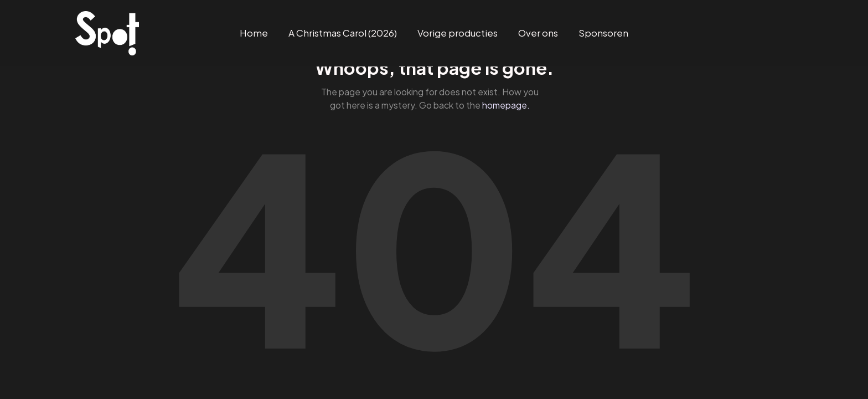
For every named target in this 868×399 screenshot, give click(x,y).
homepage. (506, 105)
